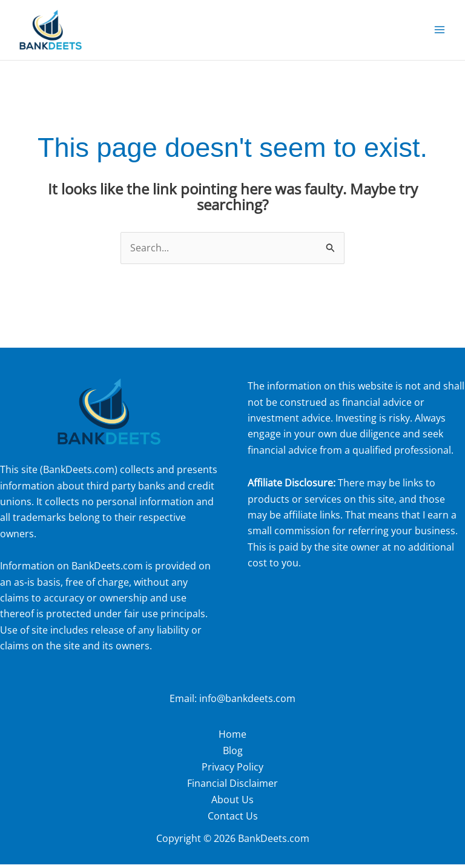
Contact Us (233, 820)
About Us (232, 804)
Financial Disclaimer (232, 788)
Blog (233, 756)
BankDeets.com (79, 476)
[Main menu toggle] (440, 33)
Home (232, 740)
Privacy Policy (232, 772)
